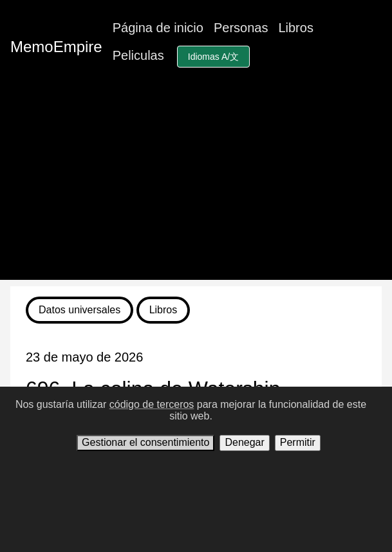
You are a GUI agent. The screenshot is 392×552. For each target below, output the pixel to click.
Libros (295, 28)
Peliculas (138, 55)
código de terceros (152, 404)
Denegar (244, 442)
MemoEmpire (56, 47)
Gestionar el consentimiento (145, 442)
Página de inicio (158, 28)
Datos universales (79, 310)
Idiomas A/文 (213, 57)
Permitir (298, 442)
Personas (241, 28)
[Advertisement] (196, 190)
